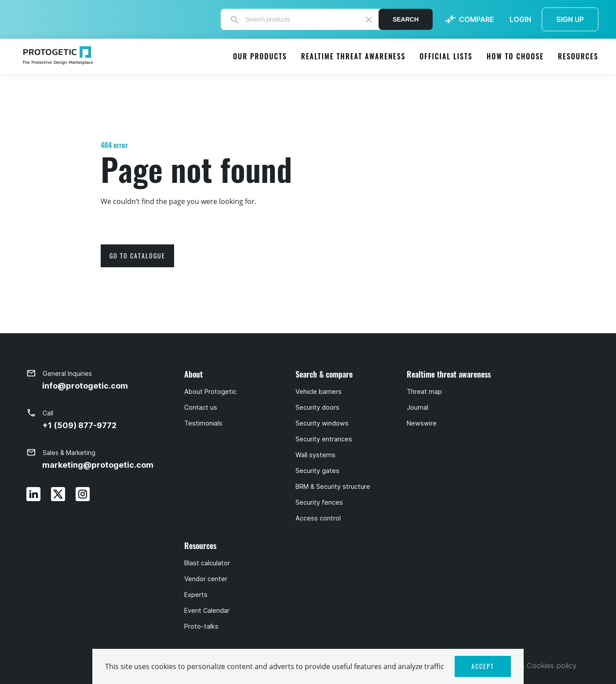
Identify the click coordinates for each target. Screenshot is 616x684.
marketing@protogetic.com (98, 465)
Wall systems (315, 455)
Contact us (201, 407)
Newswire (422, 423)
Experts (196, 595)
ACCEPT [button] (483, 666)
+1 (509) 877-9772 (79, 425)
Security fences (319, 502)
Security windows (322, 423)
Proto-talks (201, 626)
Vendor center (206, 579)
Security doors (317, 407)
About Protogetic (210, 392)
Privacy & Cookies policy (535, 666)
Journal (417, 407)
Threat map (424, 392)
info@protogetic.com (85, 386)
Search (406, 19)
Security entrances (324, 439)
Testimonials (203, 423)
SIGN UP (570, 19)
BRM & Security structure (333, 487)
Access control (318, 518)
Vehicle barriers (319, 392)
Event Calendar (207, 611)
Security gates (317, 471)
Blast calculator (207, 563)
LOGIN (520, 19)
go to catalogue (137, 256)
